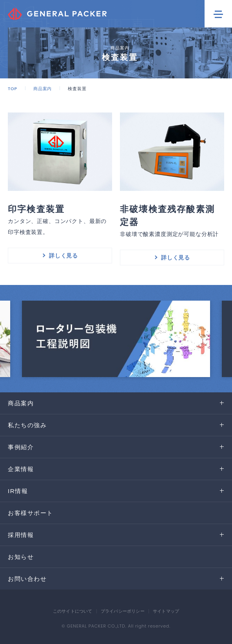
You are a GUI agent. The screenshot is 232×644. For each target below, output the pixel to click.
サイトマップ (166, 611)
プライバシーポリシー (123, 611)
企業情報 (21, 469)
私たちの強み (27, 425)
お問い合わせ (27, 579)
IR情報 (18, 491)
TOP (13, 89)
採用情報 (21, 535)
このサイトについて (73, 611)
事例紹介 (21, 447)
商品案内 (43, 89)
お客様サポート (31, 513)
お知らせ (21, 557)
